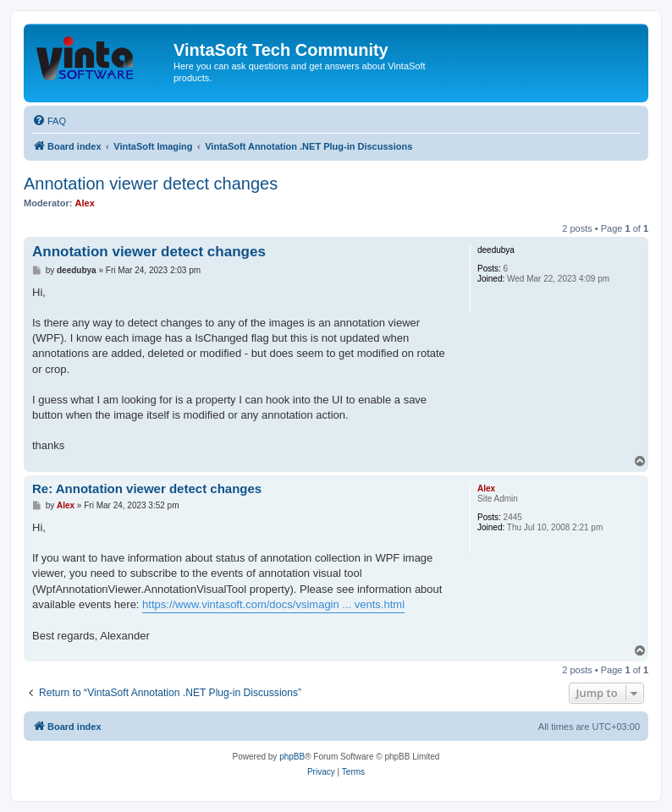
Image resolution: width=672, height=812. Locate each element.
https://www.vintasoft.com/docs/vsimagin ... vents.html (273, 604)
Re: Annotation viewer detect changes (147, 488)
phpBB (292, 757)
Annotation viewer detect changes (151, 184)
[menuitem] (49, 121)
